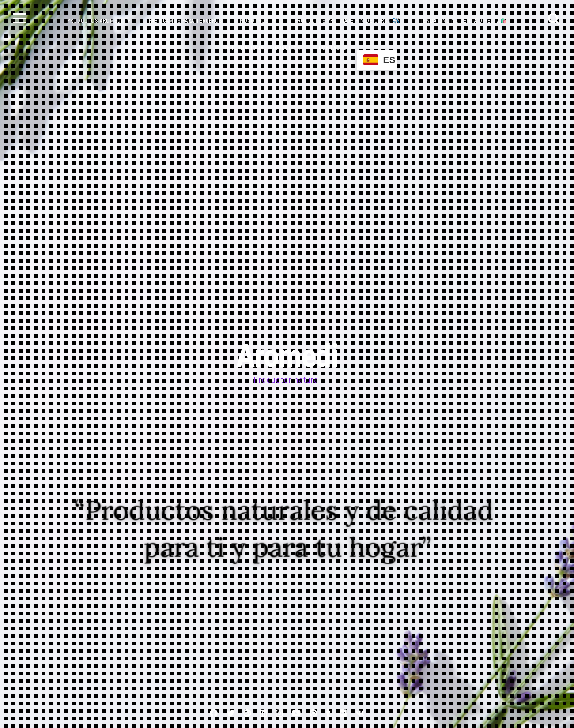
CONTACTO (333, 48)
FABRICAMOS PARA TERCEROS (185, 21)
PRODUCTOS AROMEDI (95, 21)
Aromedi (287, 356)
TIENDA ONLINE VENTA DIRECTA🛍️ (463, 21)
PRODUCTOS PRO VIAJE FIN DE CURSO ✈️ (347, 21)
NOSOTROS (254, 21)
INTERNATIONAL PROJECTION (263, 48)
